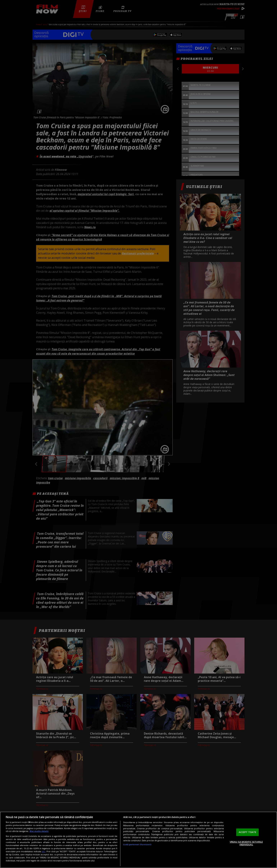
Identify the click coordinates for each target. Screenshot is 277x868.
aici (44, 851)
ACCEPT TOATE (248, 832)
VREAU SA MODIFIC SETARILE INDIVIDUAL (246, 843)
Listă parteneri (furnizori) (137, 844)
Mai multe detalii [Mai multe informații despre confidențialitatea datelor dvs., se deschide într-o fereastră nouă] (39, 831)
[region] (138, 840)
